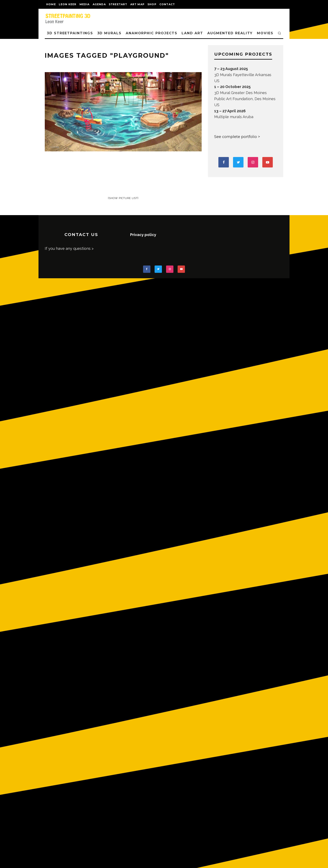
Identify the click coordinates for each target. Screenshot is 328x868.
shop (152, 4)
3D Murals (109, 33)
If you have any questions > (69, 248)
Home (51, 4)
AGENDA (99, 4)
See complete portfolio (236, 137)
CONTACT (167, 4)
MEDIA (85, 4)
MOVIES (265, 33)
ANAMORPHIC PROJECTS (152, 33)
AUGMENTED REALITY (230, 33)
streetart (118, 4)
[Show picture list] (123, 198)
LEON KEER (68, 4)
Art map (137, 4)
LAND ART (192, 33)
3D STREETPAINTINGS (70, 33)
